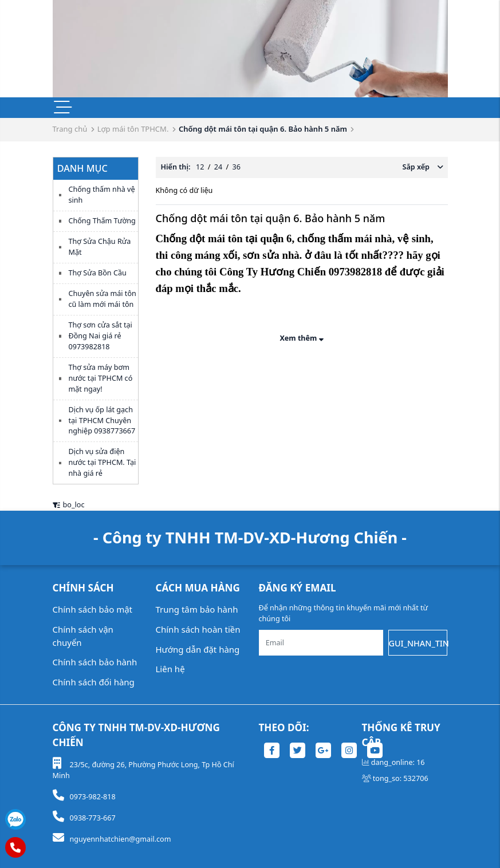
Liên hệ (170, 669)
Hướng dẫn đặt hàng (198, 649)
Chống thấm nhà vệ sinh (102, 195)
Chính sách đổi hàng (94, 682)
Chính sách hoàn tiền (198, 629)
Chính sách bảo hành (95, 662)
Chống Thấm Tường (102, 221)
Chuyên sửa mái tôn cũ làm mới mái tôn (103, 299)
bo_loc (69, 505)
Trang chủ (70, 129)
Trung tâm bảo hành (197, 609)
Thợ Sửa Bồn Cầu (98, 273)
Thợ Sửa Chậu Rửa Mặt (100, 247)
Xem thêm (301, 338)
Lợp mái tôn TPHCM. (133, 129)
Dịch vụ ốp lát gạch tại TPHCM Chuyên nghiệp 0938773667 (102, 421)
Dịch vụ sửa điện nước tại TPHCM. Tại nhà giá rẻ (103, 462)
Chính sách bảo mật (93, 609)
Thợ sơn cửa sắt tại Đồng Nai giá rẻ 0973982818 (101, 336)
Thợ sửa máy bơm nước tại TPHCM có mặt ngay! (101, 378)
